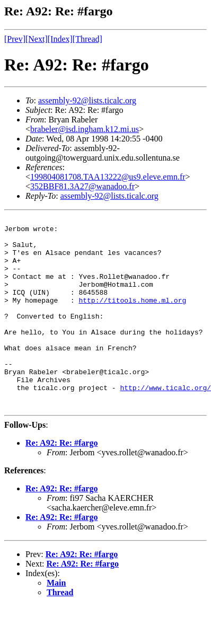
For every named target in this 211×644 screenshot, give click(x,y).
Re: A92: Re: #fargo (61, 481)
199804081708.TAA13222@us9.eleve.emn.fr (108, 177)
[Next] (37, 39)
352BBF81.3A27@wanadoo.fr (82, 186)
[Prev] (15, 39)
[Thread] (87, 39)
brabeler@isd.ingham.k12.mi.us (85, 129)
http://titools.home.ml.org (132, 317)
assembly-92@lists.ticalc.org (87, 100)
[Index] (60, 39)
